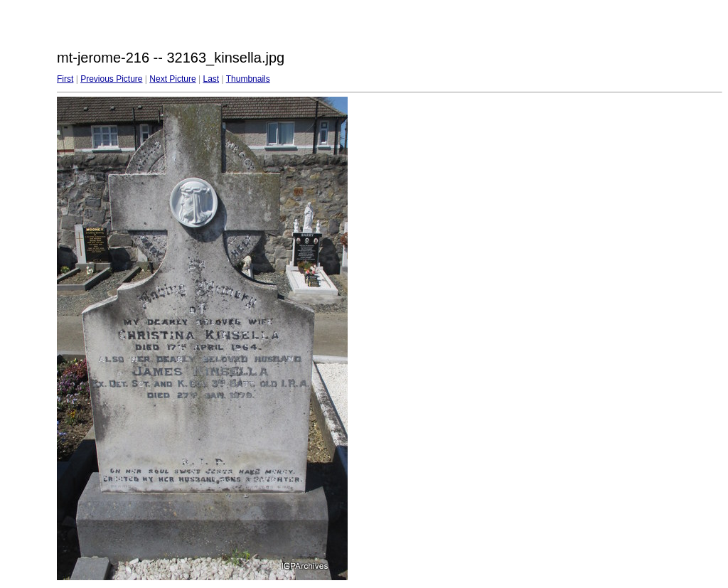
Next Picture (172, 79)
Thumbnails (248, 79)
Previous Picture (111, 79)
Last (211, 79)
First (65, 79)
